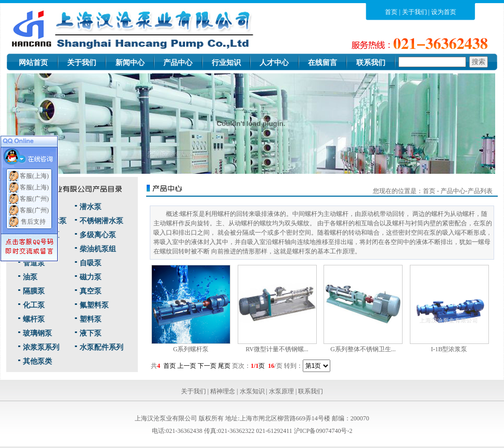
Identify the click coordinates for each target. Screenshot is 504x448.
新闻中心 (130, 63)
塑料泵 (91, 319)
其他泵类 (37, 361)
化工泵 (34, 305)
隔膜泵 (34, 291)
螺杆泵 (34, 319)
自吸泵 (91, 263)
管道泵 (34, 263)
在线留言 (322, 63)
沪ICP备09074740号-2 (323, 431)
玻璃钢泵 (37, 333)
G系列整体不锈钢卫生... (363, 349)
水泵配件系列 (101, 347)
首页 (391, 12)
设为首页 (444, 12)
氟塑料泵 (94, 305)
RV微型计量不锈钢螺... (277, 349)
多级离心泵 (98, 235)
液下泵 (91, 333)
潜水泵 (91, 207)
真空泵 (91, 291)
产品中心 (178, 63)
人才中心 (274, 63)
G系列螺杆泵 (191, 349)
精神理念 (223, 391)
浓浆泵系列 (41, 347)
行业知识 (226, 63)
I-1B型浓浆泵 (449, 349)
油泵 (30, 277)
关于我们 (415, 12)
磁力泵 (91, 277)
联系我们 (371, 63)
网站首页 (33, 63)
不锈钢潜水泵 (101, 221)
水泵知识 (252, 391)
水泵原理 (281, 391)
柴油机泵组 (98, 249)
